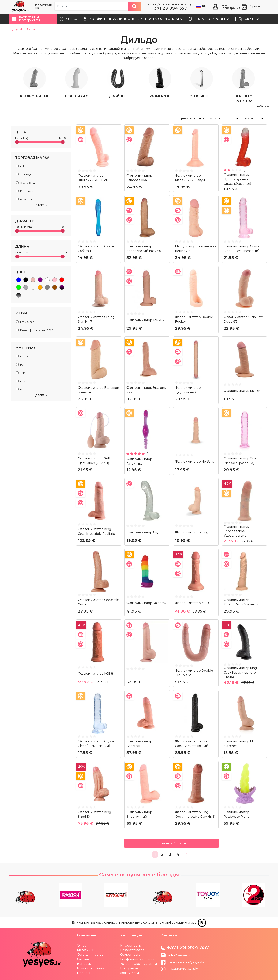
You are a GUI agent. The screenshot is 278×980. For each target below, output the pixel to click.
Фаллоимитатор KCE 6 (193, 603)
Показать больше (171, 843)
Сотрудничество (90, 955)
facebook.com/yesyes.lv (182, 962)
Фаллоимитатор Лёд (143, 532)
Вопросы (84, 964)
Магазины (85, 950)
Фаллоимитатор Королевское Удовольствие (237, 531)
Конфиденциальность (138, 959)
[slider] (17, 142)
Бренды (84, 973)
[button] (33, 19)
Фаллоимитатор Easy (192, 532)
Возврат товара (132, 950)
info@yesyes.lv (179, 955)
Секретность (130, 955)
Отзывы (83, 959)
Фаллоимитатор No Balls (194, 461)
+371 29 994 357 (169, 8)
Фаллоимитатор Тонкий (146, 320)
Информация (131, 945)
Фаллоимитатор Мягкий (243, 391)
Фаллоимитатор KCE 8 (96, 673)
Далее (41, 205)
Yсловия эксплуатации (139, 964)
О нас (82, 945)
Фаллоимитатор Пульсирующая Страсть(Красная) (237, 179)
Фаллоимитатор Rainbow (146, 603)
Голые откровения (92, 968)
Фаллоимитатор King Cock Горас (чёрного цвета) (240, 672)
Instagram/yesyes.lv (179, 969)
